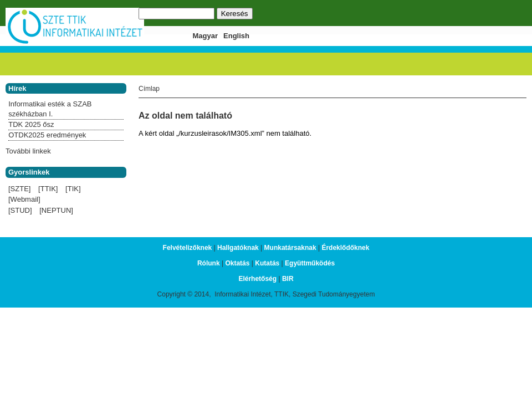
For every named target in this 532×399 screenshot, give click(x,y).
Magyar (206, 36)
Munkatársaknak (290, 248)
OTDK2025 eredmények (47, 135)
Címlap (149, 89)
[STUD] (20, 210)
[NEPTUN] (56, 210)
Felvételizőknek (188, 248)
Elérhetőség (257, 279)
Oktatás (237, 263)
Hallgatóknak (238, 248)
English (236, 36)
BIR (288, 279)
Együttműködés (310, 263)
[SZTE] (19, 189)
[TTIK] (48, 189)
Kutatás (267, 263)
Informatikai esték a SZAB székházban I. (50, 109)
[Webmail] (24, 199)
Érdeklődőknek (345, 248)
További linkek (28, 151)
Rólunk (209, 263)
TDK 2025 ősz (31, 124)
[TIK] (73, 189)
